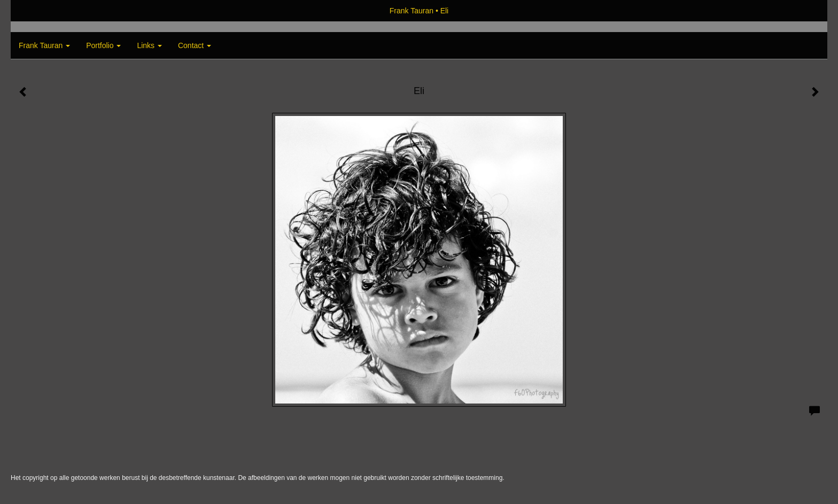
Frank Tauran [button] (44, 45)
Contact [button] (195, 45)
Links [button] (149, 45)
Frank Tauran (412, 11)
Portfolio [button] (103, 45)
